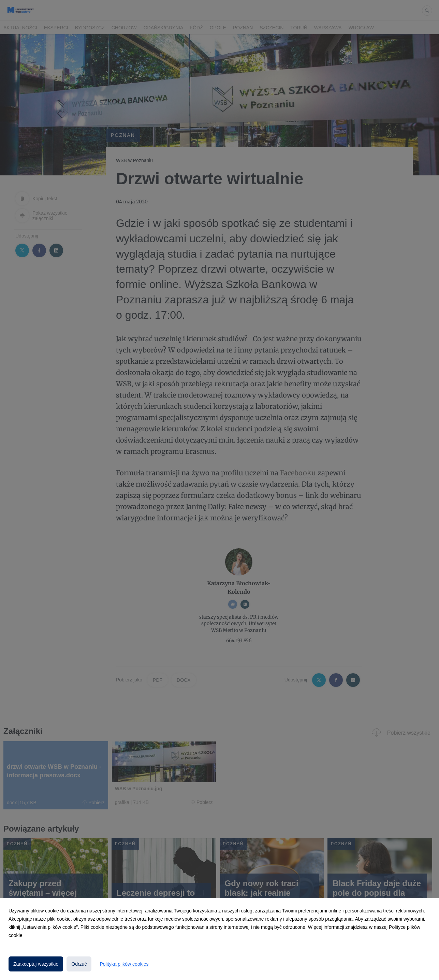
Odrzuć (79, 964)
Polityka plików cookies (124, 964)
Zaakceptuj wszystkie (36, 964)
